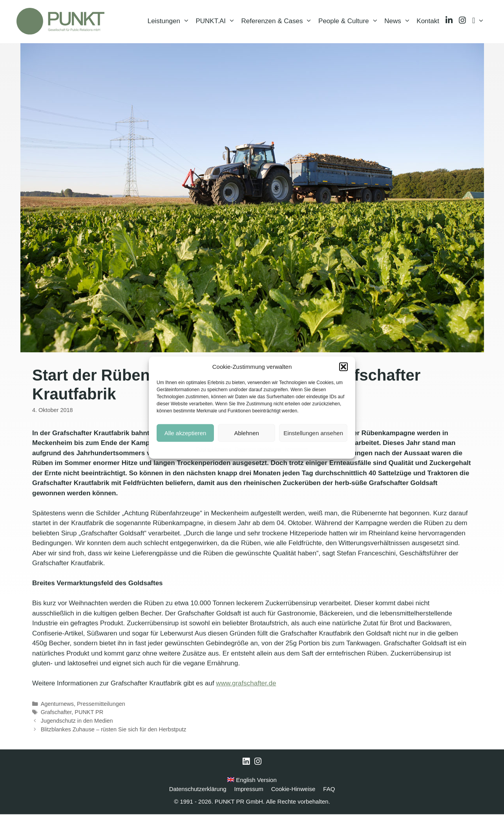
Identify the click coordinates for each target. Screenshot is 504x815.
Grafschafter (56, 713)
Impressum (297, 449)
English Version (252, 781)
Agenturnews (57, 705)
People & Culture (350, 22)
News (399, 22)
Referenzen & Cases (278, 22)
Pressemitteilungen (101, 705)
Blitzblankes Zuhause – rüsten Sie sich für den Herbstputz (114, 730)
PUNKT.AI (217, 22)
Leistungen (170, 22)
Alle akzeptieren (185, 433)
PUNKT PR (89, 713)
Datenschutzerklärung (258, 449)
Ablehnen (246, 433)
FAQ (329, 790)
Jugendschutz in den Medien (77, 722)
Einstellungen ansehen (313, 433)
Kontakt (428, 21)
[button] (343, 367)
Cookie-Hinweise (214, 449)
